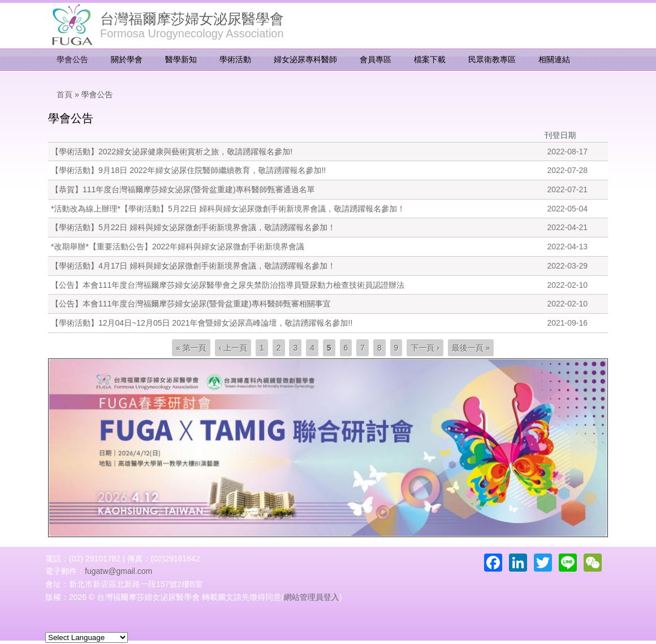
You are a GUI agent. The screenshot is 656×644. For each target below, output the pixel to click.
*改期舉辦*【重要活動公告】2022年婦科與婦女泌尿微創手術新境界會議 (178, 247)
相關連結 (554, 59)
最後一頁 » (471, 348)
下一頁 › (425, 348)
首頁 (64, 94)
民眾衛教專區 (492, 59)
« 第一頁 (191, 348)
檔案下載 (430, 59)
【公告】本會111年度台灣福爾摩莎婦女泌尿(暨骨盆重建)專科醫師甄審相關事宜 (191, 304)
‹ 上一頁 (233, 348)
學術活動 (235, 59)
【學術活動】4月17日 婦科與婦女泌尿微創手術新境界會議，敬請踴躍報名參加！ (193, 266)
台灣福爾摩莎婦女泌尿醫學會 (192, 19)
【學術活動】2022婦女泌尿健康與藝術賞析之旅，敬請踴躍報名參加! (172, 152)
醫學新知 (181, 59)
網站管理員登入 (312, 597)
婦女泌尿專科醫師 (305, 59)
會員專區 (376, 59)
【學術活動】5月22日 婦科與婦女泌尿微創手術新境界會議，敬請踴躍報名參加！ (193, 227)
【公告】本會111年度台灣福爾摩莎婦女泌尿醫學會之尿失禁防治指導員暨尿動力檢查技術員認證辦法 (228, 285)
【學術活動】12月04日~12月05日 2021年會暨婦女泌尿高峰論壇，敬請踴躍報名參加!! (202, 323)
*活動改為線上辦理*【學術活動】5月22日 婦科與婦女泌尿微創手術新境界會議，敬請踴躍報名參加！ (228, 209)
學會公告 (72, 59)
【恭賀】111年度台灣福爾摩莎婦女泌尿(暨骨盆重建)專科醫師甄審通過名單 (183, 189)
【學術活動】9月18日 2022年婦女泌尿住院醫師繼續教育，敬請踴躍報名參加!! (188, 170)
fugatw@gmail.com (118, 571)
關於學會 (127, 59)
